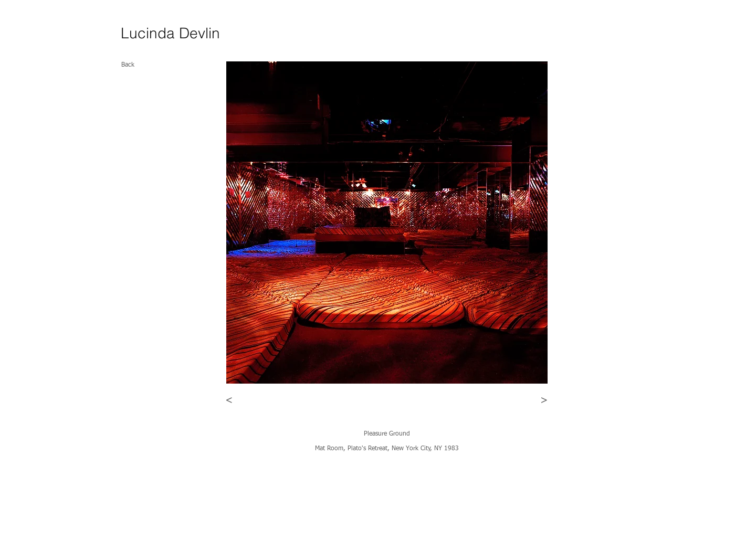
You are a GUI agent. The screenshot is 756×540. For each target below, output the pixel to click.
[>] (544, 400)
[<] (229, 400)
